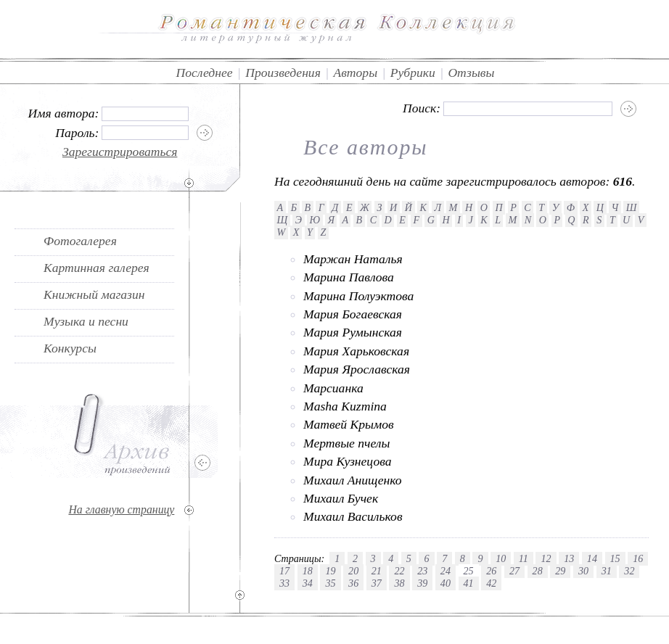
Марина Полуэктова (358, 296)
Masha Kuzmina (345, 406)
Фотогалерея (80, 241)
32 (629, 571)
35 (330, 583)
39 (422, 583)
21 (377, 571)
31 (607, 571)
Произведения (283, 73)
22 (399, 571)
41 (469, 583)
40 (446, 583)
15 (615, 558)
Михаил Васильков (353, 516)
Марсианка (333, 388)
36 (353, 583)
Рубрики (413, 73)
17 (284, 571)
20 (353, 571)
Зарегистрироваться (120, 152)
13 (569, 558)
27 (514, 571)
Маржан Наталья (353, 259)
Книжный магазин (94, 294)
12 (546, 558)
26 (491, 571)
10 (501, 558)
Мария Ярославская (357, 369)
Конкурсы (70, 348)
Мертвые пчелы (346, 443)
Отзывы (471, 73)
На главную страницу (121, 509)
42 (491, 583)
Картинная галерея (97, 268)
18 (308, 571)
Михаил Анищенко (353, 480)
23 (422, 571)
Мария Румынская (353, 332)
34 (308, 583)
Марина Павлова (349, 277)
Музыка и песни (86, 321)
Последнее (205, 73)
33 (284, 583)
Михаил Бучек (341, 498)
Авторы (355, 73)
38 (399, 583)
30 (583, 571)
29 (560, 571)
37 (377, 583)
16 (638, 558)
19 (330, 571)
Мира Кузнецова (347, 461)
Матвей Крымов (349, 424)
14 (592, 558)
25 (469, 571)
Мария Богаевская (353, 314)
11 (524, 558)
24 (446, 571)
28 (538, 571)
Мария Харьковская (356, 351)
